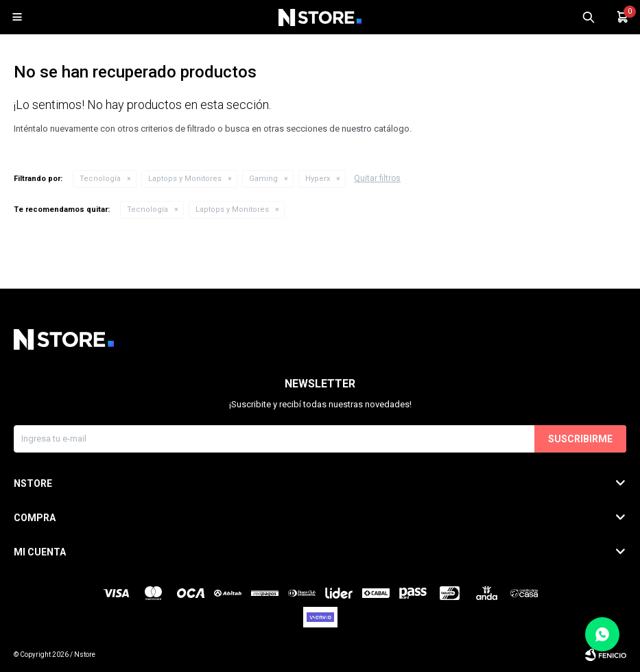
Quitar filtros (377, 178)
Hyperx (318, 179)
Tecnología (100, 179)
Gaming (263, 179)
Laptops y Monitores (185, 179)
